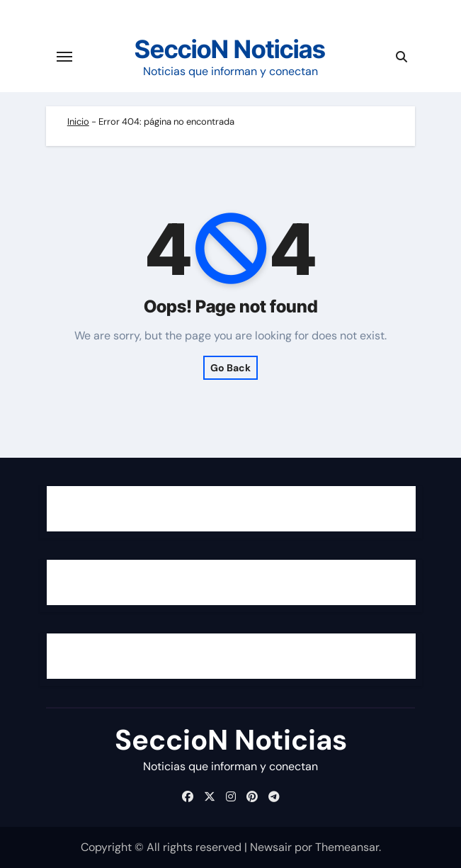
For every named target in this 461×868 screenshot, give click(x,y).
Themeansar (347, 847)
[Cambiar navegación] (64, 57)
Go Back (230, 368)
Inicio (78, 122)
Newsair (271, 847)
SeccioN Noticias (230, 49)
